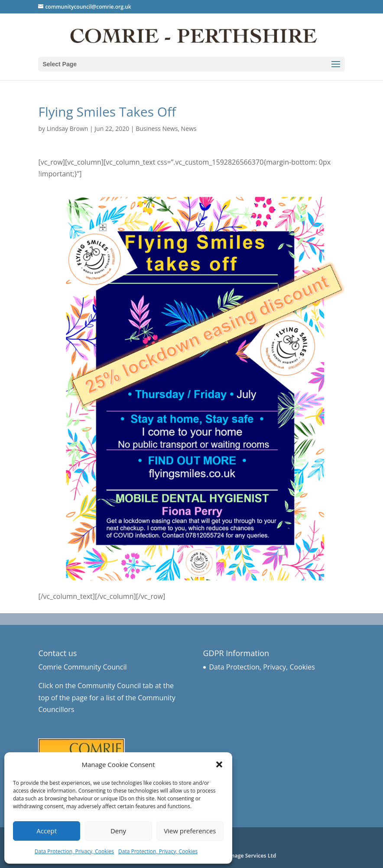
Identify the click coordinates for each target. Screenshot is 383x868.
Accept (47, 831)
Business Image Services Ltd (240, 856)
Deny (118, 831)
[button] (219, 764)
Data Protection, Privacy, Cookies (74, 851)
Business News (157, 128)
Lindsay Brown (68, 128)
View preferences (190, 831)
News (189, 128)
